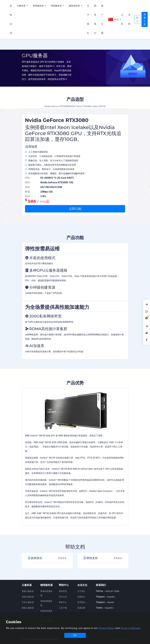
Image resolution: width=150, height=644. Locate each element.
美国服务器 (56, 6)
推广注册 (102, 19)
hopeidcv (111, 597)
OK (75, 635)
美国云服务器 (28, 597)
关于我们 (88, 19)
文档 (129, 19)
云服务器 (21, 6)
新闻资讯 (63, 591)
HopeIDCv (109, 608)
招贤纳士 (81, 597)
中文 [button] (113, 20)
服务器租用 (75, 6)
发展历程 (81, 608)
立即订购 (75, 209)
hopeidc (111, 602)
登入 (137, 19)
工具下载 (63, 608)
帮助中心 (63, 602)
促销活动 (11, 19)
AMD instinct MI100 (96, 106)
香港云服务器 (28, 591)
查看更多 (62, 558)
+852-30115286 (112, 591)
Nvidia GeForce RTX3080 (56, 106)
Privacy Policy (106, 628)
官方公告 (63, 597)
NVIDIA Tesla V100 (78, 106)
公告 (122, 19)
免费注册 (145, 19)
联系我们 (95, 19)
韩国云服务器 (28, 608)
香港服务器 (38, 6)
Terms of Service (130, 628)
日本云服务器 (28, 602)
